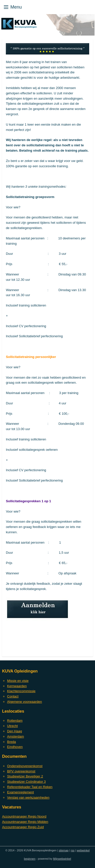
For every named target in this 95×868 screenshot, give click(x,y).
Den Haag (15, 731)
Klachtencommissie (21, 691)
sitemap (64, 850)
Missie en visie (18, 681)
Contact (13, 696)
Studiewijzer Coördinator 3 (26, 782)
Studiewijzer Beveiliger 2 (25, 776)
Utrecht (12, 726)
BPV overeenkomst (21, 771)
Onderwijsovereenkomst (25, 766)
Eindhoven (15, 747)
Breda (12, 742)
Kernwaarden (17, 686)
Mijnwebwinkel (62, 859)
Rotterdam (15, 721)
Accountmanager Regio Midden (25, 822)
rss (73, 850)
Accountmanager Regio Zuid (23, 827)
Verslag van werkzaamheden (28, 797)
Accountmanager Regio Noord (24, 816)
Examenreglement (21, 792)
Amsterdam (15, 736)
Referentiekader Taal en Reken (30, 787)
